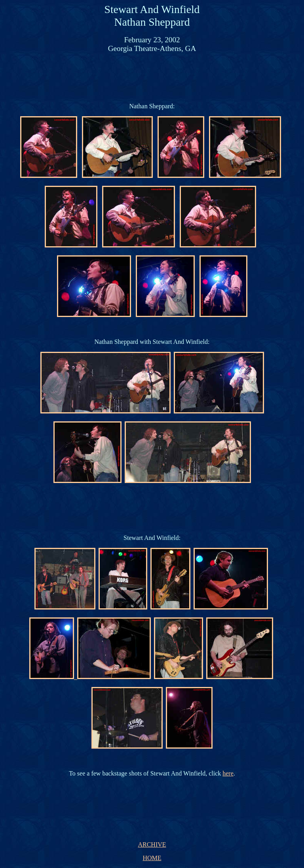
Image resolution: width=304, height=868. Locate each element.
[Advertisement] (154, 77)
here (228, 773)
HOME (152, 858)
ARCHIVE (152, 844)
